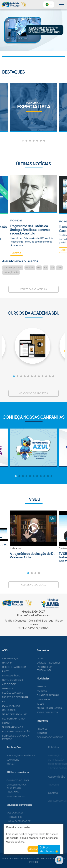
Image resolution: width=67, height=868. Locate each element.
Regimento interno (31, 719)
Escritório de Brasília (33, 697)
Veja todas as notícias (33, 289)
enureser (30, 268)
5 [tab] (37, 141)
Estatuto (25, 723)
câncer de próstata (13, 268)
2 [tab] (26, 141)
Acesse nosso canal (33, 585)
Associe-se (26, 684)
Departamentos (29, 706)
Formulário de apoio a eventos (33, 738)
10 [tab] (46, 377)
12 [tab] (53, 377)
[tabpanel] (33, 107)
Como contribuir (30, 680)
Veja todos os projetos (33, 393)
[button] (49, 4)
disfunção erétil (11, 272)
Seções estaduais (30, 693)
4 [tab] (34, 141)
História (24, 663)
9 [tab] (43, 377)
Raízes (23, 671)
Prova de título (29, 676)
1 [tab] (23, 141)
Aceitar (33, 849)
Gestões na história (31, 667)
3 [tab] (30, 141)
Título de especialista (32, 714)
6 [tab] (41, 141)
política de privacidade (32, 834)
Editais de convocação (33, 732)
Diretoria (25, 689)
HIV (46, 268)
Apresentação (28, 658)
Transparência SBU (31, 727)
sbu (39, 268)
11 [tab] (50, 377)
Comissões (26, 710)
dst (52, 268)
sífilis (59, 268)
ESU (22, 701)
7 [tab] (44, 141)
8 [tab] (39, 377)
